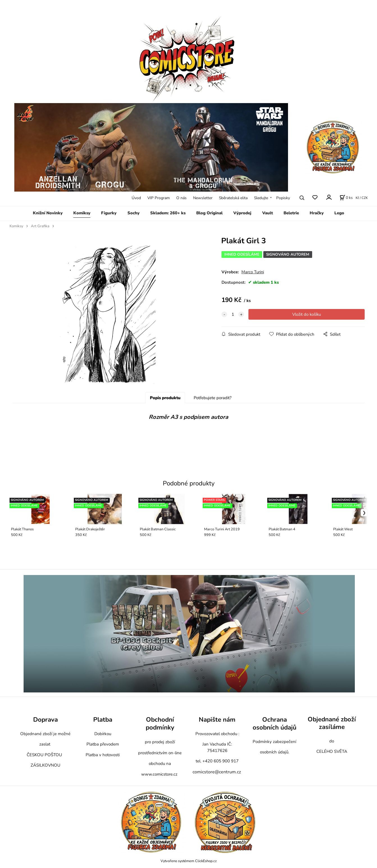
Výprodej (242, 213)
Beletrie (291, 213)
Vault (268, 213)
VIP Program (159, 198)
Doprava (45, 720)
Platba (103, 720)
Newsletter (203, 198)
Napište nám (217, 720)
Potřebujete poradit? (213, 398)
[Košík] (346, 198)
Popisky (283, 198)
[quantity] (233, 314)
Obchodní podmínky (160, 723)
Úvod (136, 198)
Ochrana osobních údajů (275, 723)
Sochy (133, 213)
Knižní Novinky (48, 213)
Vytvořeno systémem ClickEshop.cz (189, 861)
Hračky (317, 213)
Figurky (109, 213)
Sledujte (261, 198)
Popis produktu (165, 398)
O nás (181, 198)
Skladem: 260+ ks (168, 213)
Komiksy (82, 213)
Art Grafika (40, 226)
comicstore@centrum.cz (217, 772)
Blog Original (209, 213)
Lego (339, 213)
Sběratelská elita (233, 198)
